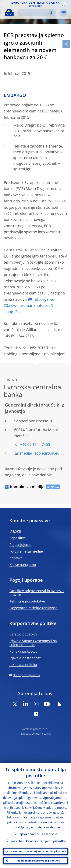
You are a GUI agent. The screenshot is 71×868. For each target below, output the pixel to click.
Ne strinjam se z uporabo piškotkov (38, 861)
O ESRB (15, 531)
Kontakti (16, 558)
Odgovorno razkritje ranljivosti (34, 608)
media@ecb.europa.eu (40, 453)
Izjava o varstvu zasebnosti (38, 834)
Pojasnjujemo (20, 545)
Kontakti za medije (27, 487)
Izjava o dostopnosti (25, 658)
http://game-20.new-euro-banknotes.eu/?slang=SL (30, 306)
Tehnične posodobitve (27, 601)
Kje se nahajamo (23, 565)
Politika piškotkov (23, 651)
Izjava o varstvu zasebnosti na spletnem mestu (33, 643)
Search (51, 12)
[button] (63, 4)
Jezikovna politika (23, 665)
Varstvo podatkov (23, 634)
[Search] (33, 12)
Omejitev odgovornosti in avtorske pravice (37, 593)
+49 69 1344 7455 (35, 444)
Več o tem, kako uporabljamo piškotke (38, 841)
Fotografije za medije (26, 551)
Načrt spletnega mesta (26, 675)
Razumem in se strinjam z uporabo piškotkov (38, 851)
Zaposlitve (18, 538)
